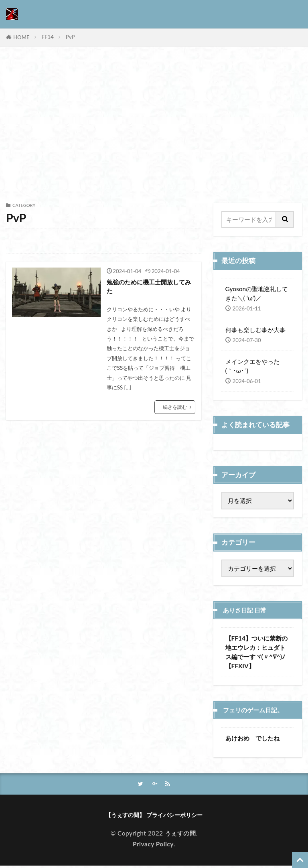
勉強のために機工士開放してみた (150, 288)
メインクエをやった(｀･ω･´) (252, 366)
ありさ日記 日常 (248, 610)
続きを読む (174, 410)
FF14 (48, 37)
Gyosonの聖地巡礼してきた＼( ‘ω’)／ (257, 293)
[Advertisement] (154, 127)
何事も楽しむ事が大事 (255, 330)
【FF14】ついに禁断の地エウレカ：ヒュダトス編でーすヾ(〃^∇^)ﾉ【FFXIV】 (256, 652)
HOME (21, 37)
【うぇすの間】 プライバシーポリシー (154, 816)
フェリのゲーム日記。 (257, 710)
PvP (70, 37)
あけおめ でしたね (252, 738)
